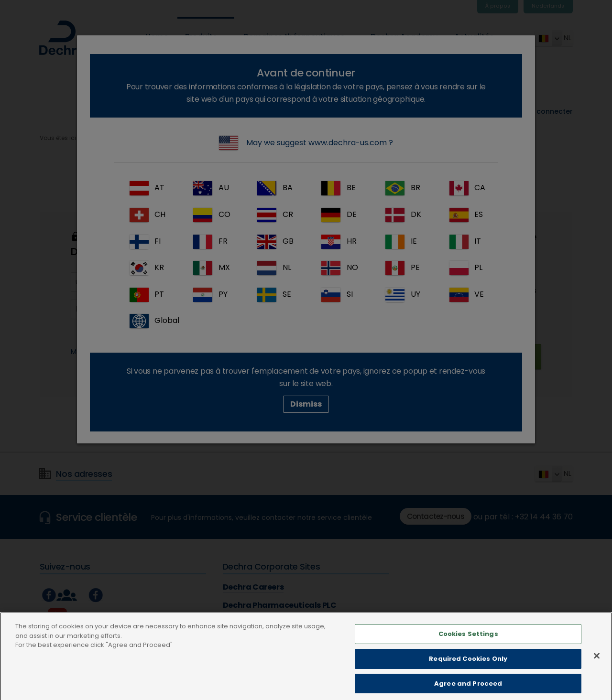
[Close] (597, 667)
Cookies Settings (468, 645)
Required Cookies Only (468, 670)
